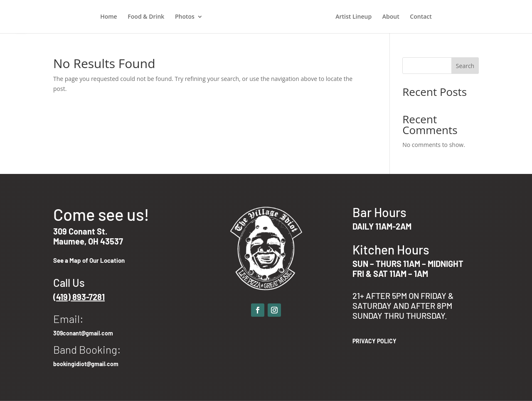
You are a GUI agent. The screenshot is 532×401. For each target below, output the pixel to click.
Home (109, 17)
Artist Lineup (353, 17)
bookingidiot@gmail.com (86, 364)
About (391, 17)
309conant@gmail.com (83, 333)
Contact (421, 17)
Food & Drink (146, 17)
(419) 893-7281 (79, 297)
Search (465, 66)
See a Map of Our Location (89, 260)
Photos (185, 17)
